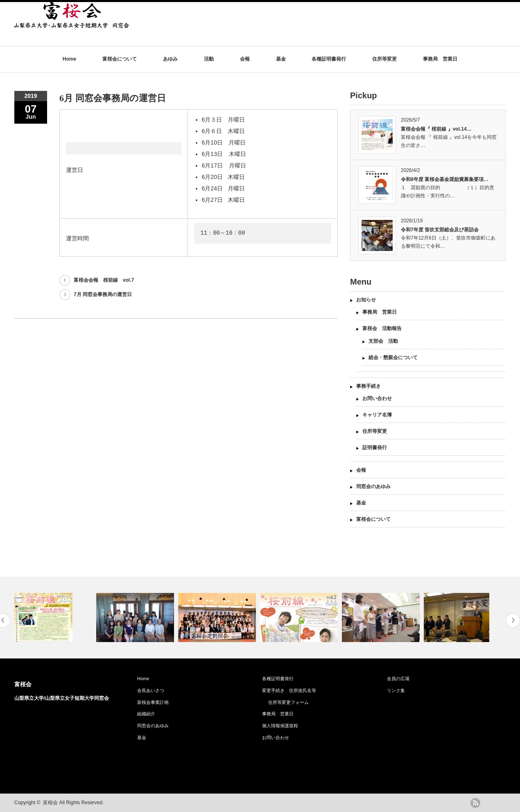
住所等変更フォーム (288, 702)
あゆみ (170, 59)
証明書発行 (375, 448)
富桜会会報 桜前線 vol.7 (104, 280)
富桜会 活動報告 (382, 328)
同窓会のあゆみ (373, 486)
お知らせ (366, 300)
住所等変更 (384, 59)
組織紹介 (146, 714)
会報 (245, 59)
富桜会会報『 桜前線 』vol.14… (436, 129)
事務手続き (369, 386)
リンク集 (396, 690)
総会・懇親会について (393, 357)
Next (513, 621)
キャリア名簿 (377, 415)
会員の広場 (398, 679)
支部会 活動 (383, 341)
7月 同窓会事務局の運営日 (103, 294)
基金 (281, 59)
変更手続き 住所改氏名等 (289, 690)
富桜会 (23, 684)
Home (69, 59)
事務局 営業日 (440, 59)
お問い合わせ (377, 398)
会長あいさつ (151, 690)
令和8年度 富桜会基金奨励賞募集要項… (445, 179)
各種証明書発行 (329, 59)
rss (475, 803)
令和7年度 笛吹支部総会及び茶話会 (440, 230)
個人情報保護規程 (280, 726)
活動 (209, 59)
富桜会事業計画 (155, 702)
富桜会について (120, 59)
